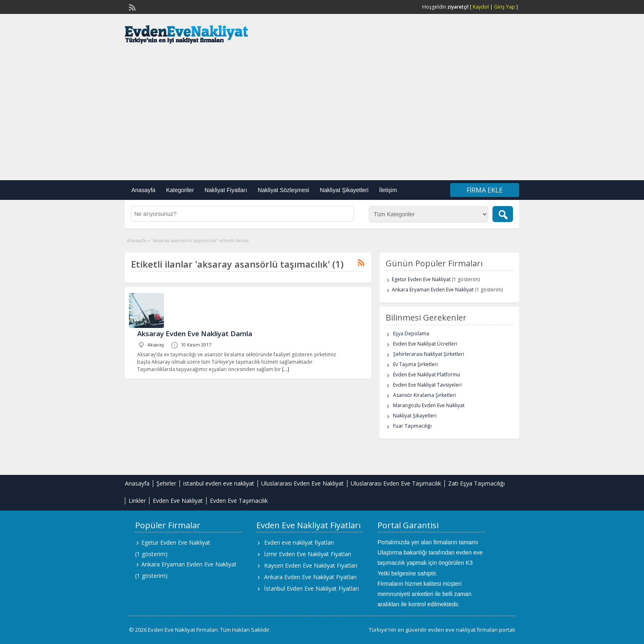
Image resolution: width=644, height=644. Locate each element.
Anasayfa (143, 190)
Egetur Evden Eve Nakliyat (421, 279)
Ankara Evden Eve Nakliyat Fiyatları (310, 577)
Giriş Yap (505, 7)
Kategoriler (180, 190)
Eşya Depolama (411, 333)
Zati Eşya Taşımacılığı (476, 483)
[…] (286, 369)
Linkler (137, 501)
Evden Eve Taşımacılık (239, 501)
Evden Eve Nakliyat (178, 501)
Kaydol (481, 7)
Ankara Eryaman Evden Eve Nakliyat (433, 290)
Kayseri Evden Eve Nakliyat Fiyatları (311, 565)
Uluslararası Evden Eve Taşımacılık (396, 483)
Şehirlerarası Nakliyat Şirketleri (429, 354)
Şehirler (166, 483)
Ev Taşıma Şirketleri (415, 364)
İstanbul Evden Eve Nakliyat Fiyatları (312, 588)
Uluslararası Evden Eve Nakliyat (302, 483)
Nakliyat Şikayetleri (344, 190)
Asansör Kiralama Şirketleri (424, 395)
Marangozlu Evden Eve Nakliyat (429, 405)
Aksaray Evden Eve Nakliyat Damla (195, 333)
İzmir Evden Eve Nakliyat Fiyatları (308, 554)
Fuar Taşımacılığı (412, 426)
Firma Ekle (485, 190)
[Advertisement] (322, 115)
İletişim (388, 190)
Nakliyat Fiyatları (226, 190)
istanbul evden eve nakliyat (219, 483)
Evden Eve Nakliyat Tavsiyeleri (427, 385)
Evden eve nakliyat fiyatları (299, 542)
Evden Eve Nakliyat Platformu (427, 375)
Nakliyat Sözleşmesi (284, 190)
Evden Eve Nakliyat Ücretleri (425, 344)
